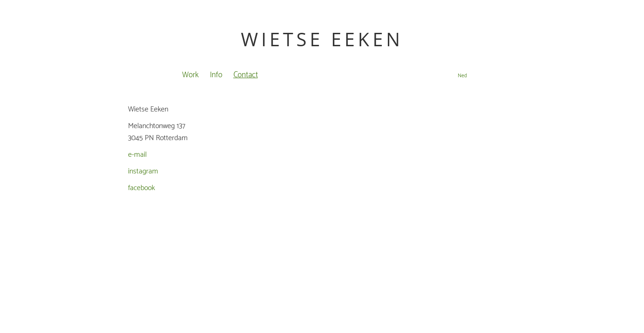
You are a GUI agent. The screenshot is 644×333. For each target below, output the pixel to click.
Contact (246, 75)
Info (216, 75)
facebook (141, 188)
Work (190, 75)
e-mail (137, 155)
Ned (462, 76)
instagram (143, 171)
